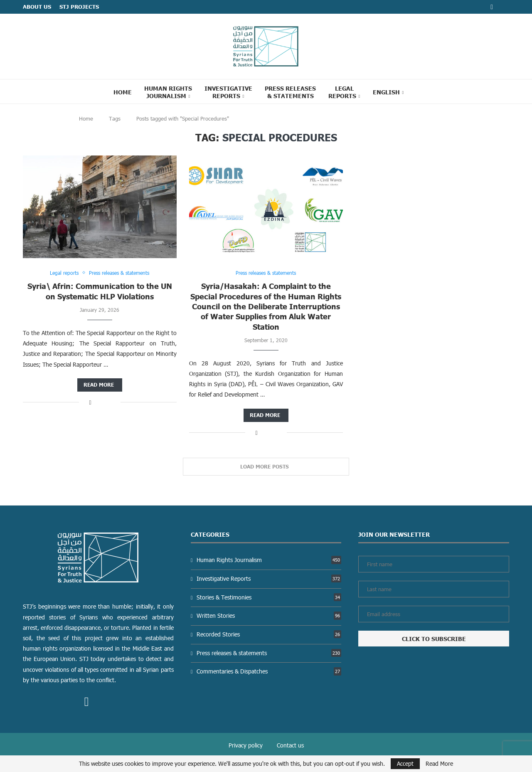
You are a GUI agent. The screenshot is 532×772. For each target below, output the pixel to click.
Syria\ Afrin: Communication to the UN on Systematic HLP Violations (100, 291)
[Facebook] (492, 7)
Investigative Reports (228, 92)
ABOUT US (37, 7)
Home (123, 92)
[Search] (421, 91)
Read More (439, 764)
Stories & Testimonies (269, 597)
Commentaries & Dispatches (269, 671)
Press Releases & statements (290, 92)
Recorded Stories (269, 634)
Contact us (290, 745)
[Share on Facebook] (90, 402)
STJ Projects (79, 7)
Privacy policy (246, 745)
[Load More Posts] (266, 467)
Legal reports (342, 92)
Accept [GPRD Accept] (405, 763)
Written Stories (269, 615)
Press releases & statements (269, 653)
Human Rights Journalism (168, 92)
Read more (99, 385)
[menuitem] (388, 92)
